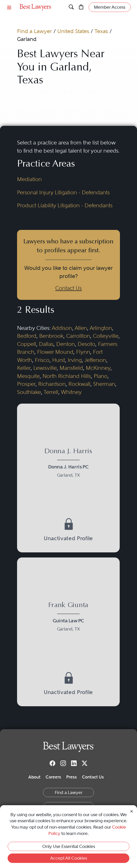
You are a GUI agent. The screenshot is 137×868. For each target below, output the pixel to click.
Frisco (42, 360)
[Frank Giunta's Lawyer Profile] (68, 618)
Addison (62, 328)
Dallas (46, 344)
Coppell (27, 344)
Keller (24, 368)
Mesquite (28, 376)
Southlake (29, 392)
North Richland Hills (67, 376)
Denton (66, 344)
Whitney (71, 392)
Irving (75, 360)
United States (73, 31)
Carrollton (78, 336)
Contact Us (68, 288)
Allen (81, 328)
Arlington (101, 328)
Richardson (52, 384)
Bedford (27, 336)
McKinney (98, 368)
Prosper (26, 384)
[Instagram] (63, 763)
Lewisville (45, 368)
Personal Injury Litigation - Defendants (63, 192)
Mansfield (71, 368)
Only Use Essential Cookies (69, 846)
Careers (53, 777)
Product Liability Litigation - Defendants (65, 205)
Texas (101, 31)
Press (72, 777)
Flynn (83, 352)
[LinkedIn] (74, 763)
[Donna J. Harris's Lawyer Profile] (68, 464)
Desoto (86, 344)
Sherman (104, 384)
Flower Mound (55, 352)
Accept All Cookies (69, 858)
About (34, 777)
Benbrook (51, 336)
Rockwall (79, 384)
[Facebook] (52, 763)
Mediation (29, 179)
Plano (101, 376)
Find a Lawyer (35, 31)
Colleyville (106, 336)
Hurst (59, 360)
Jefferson (95, 360)
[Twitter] (85, 763)
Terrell (51, 392)
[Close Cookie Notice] (132, 811)
